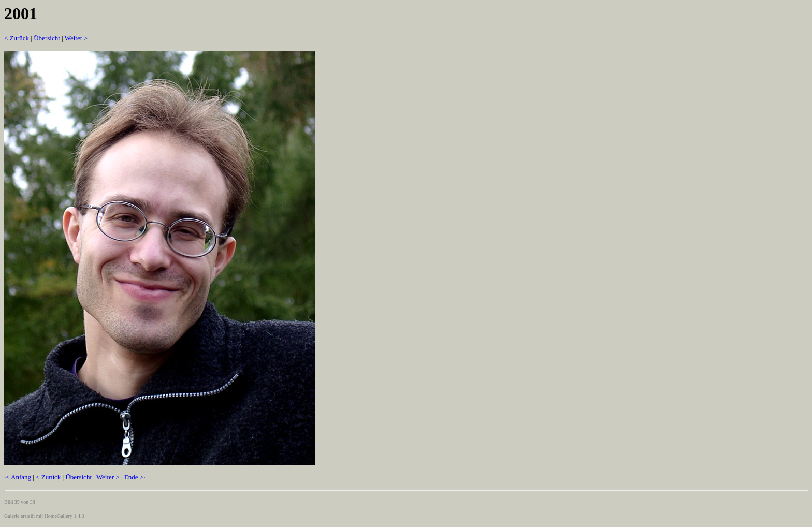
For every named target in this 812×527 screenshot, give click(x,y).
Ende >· (135, 477)
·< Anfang (18, 477)
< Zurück (17, 38)
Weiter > (76, 38)
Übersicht (47, 38)
